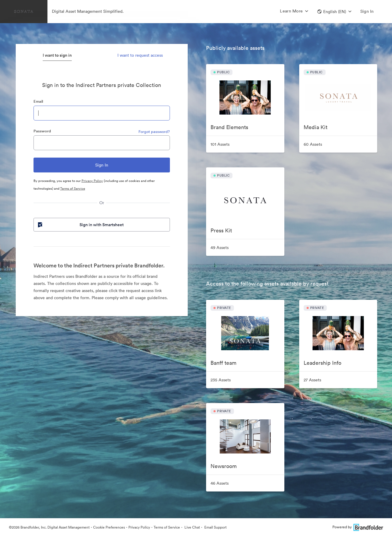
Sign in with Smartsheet (80, 225)
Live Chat (192, 527)
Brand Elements (229, 127)
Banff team (223, 363)
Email (38, 101)
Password (42, 131)
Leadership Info (322, 363)
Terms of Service (73, 188)
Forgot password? (154, 132)
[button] (334, 12)
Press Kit (221, 230)
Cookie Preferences (109, 527)
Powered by (358, 527)
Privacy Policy (92, 181)
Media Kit (315, 127)
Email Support (215, 527)
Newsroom (224, 466)
